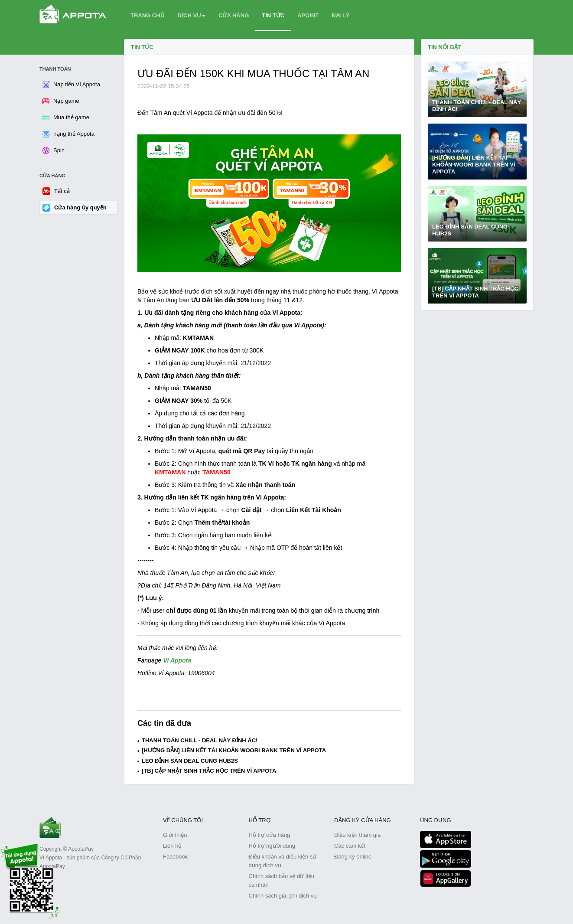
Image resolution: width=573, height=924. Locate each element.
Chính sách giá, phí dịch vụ (283, 896)
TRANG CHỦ (148, 15)
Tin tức (142, 47)
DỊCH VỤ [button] (192, 15)
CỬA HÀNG (234, 15)
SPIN (363, 4)
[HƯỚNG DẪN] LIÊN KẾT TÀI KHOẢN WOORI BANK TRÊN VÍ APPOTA (234, 750)
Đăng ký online (353, 857)
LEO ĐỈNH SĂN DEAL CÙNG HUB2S (190, 761)
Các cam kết (350, 846)
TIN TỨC (273, 15)
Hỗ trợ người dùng (272, 846)
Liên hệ (172, 846)
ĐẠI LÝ (340, 15)
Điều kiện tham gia (357, 835)
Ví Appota (178, 660)
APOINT (308, 15)
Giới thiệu (175, 835)
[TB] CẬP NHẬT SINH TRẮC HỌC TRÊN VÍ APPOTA (209, 771)
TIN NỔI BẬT (444, 47)
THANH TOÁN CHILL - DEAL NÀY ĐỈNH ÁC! (200, 740)
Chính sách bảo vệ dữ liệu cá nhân (282, 880)
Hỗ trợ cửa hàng (270, 835)
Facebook (175, 857)
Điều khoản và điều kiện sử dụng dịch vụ (283, 861)
